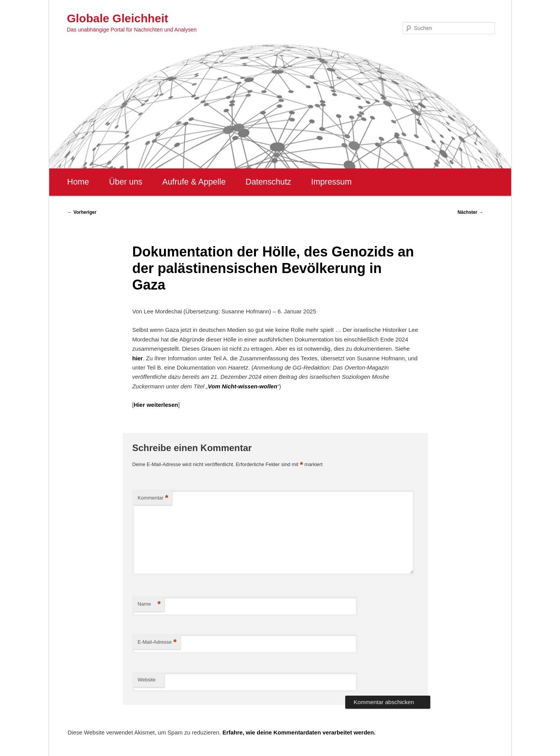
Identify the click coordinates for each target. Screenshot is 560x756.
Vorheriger (82, 212)
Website (146, 680)
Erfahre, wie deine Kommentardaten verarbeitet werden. (299, 732)
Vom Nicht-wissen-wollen (242, 386)
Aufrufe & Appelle (194, 182)
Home (78, 182)
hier (137, 358)
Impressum (331, 182)
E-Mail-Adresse (157, 642)
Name (149, 604)
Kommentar (153, 498)
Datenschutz (268, 182)
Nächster (471, 212)
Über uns (126, 182)
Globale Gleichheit (118, 18)
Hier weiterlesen (156, 405)
